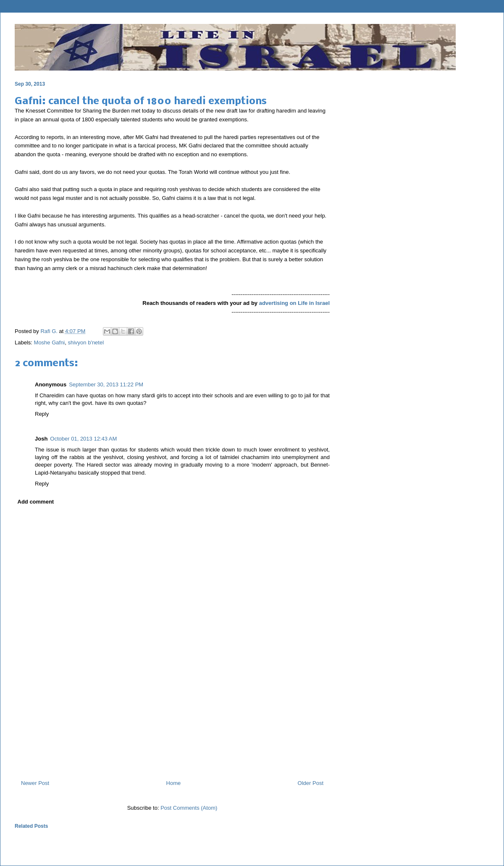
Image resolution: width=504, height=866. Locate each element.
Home (174, 783)
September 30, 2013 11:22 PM (106, 384)
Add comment (36, 502)
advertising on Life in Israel (294, 303)
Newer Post (35, 783)
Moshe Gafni (50, 342)
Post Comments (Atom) (189, 808)
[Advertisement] (172, 737)
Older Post (311, 783)
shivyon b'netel (86, 342)
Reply (42, 414)
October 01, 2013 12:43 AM (83, 439)
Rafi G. (50, 331)
